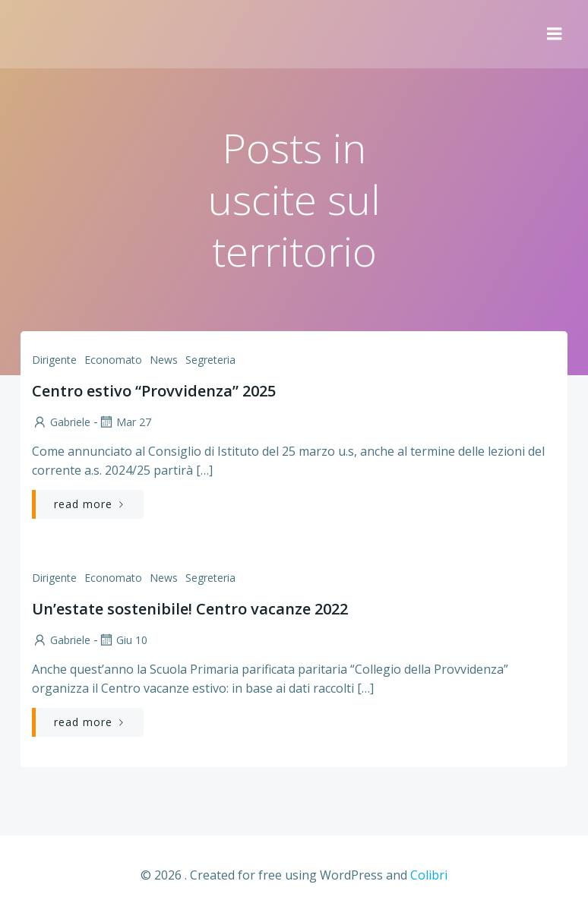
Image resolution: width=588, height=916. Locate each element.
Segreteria (210, 360)
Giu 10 (123, 640)
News (164, 360)
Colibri (429, 875)
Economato (113, 360)
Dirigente (54, 360)
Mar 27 (125, 422)
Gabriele (61, 422)
